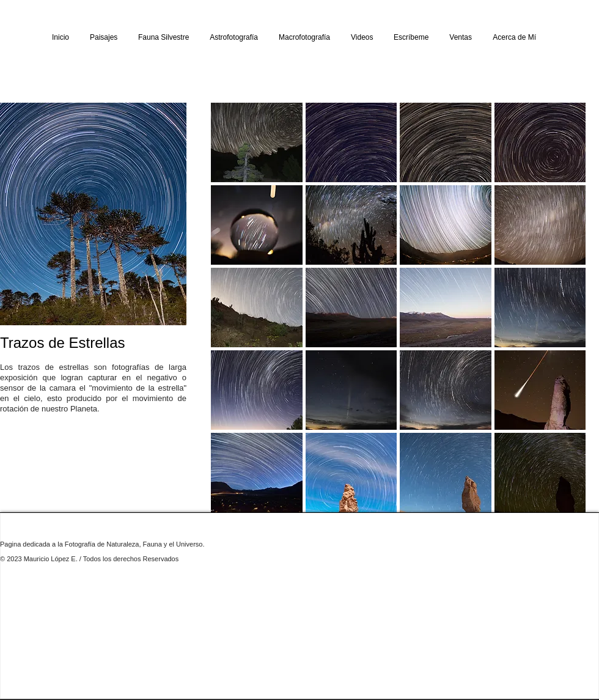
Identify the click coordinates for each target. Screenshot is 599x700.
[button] (104, 38)
